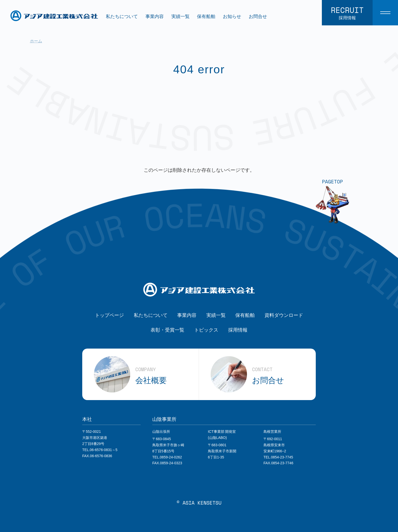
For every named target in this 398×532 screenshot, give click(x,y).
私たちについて (122, 16)
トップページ (109, 315)
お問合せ (258, 16)
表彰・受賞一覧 (167, 330)
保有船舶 (206, 16)
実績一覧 (180, 16)
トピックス (206, 330)
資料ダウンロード (284, 315)
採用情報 (238, 330)
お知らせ (232, 16)
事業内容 (155, 16)
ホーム (36, 41)
